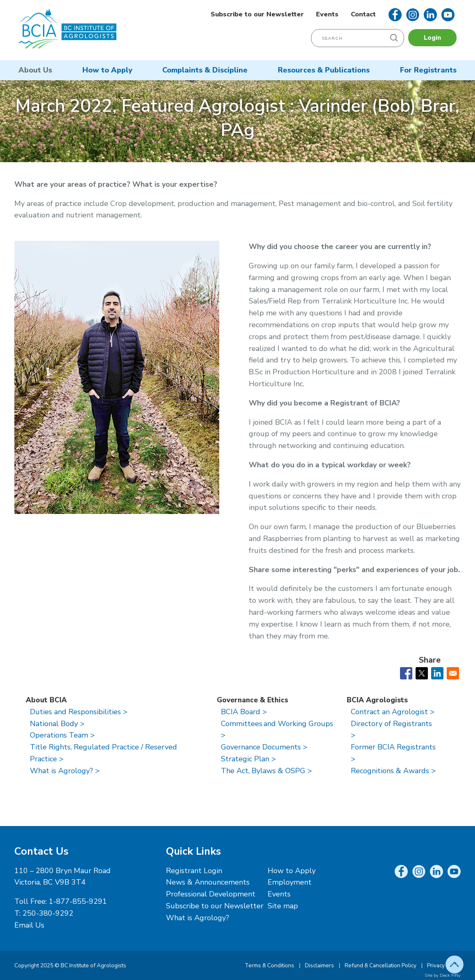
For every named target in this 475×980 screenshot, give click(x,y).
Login (432, 38)
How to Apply (107, 70)
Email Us (29, 925)
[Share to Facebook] (406, 673)
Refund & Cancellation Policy (381, 965)
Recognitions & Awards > (393, 771)
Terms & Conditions (269, 965)
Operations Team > (62, 735)
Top (455, 964)
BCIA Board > (244, 712)
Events (327, 14)
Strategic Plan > (248, 759)
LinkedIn (430, 15)
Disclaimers (319, 965)
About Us (35, 70)
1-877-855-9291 (78, 901)
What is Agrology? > (65, 771)
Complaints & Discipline (205, 70)
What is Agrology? (198, 918)
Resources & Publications (324, 70)
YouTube (448, 15)
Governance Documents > (264, 747)
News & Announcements (208, 882)
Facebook (395, 15)
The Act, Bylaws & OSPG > (266, 771)
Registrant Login (194, 871)
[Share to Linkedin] (437, 673)
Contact (363, 14)
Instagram (413, 15)
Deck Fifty (450, 975)
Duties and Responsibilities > (79, 712)
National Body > (57, 724)
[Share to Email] (453, 673)
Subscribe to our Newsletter (257, 14)
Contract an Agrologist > (393, 712)
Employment (290, 882)
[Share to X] (422, 673)
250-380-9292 (48, 913)
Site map (283, 906)
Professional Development (211, 894)
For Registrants (428, 70)
